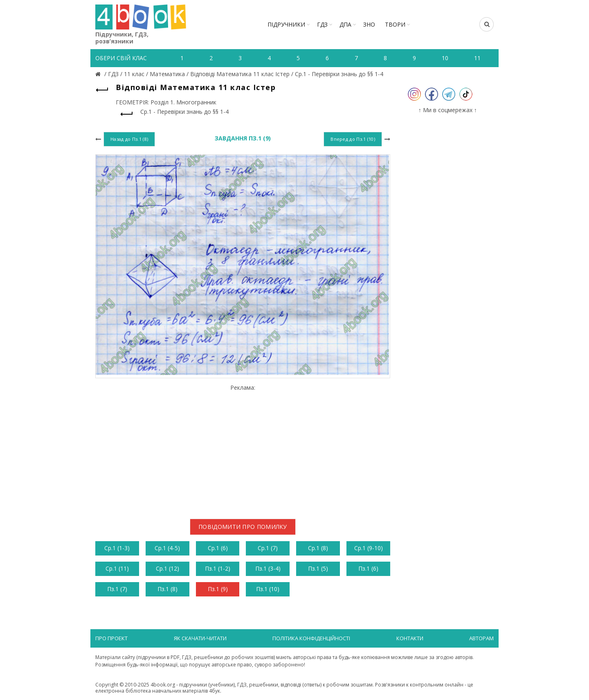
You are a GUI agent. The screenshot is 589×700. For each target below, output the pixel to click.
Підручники (286, 24)
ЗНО (369, 24)
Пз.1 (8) (167, 589)
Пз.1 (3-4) (268, 568)
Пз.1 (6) (368, 568)
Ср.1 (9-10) (369, 548)
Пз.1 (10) (268, 589)
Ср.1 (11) (117, 568)
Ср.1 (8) (318, 548)
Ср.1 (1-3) (117, 548)
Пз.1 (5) (318, 568)
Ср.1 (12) (167, 568)
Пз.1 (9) (218, 589)
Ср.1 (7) (268, 548)
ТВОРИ (395, 24)
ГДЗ (322, 24)
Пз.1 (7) (117, 589)
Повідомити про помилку (243, 527)
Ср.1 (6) (218, 548)
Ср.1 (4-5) (167, 548)
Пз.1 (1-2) (218, 568)
